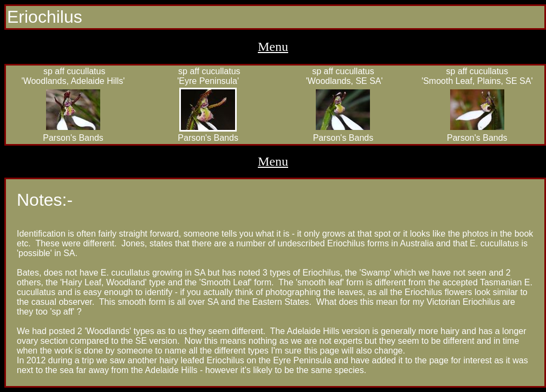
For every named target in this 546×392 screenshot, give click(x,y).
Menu (273, 47)
